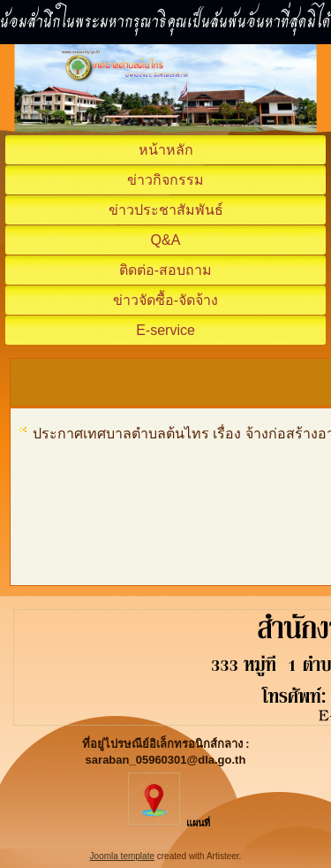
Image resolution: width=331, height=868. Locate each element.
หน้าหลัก (166, 150)
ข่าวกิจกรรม (165, 180)
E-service (165, 330)
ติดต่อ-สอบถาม (165, 270)
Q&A (166, 240)
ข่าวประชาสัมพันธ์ (166, 210)
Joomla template (122, 856)
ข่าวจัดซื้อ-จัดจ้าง (165, 300)
